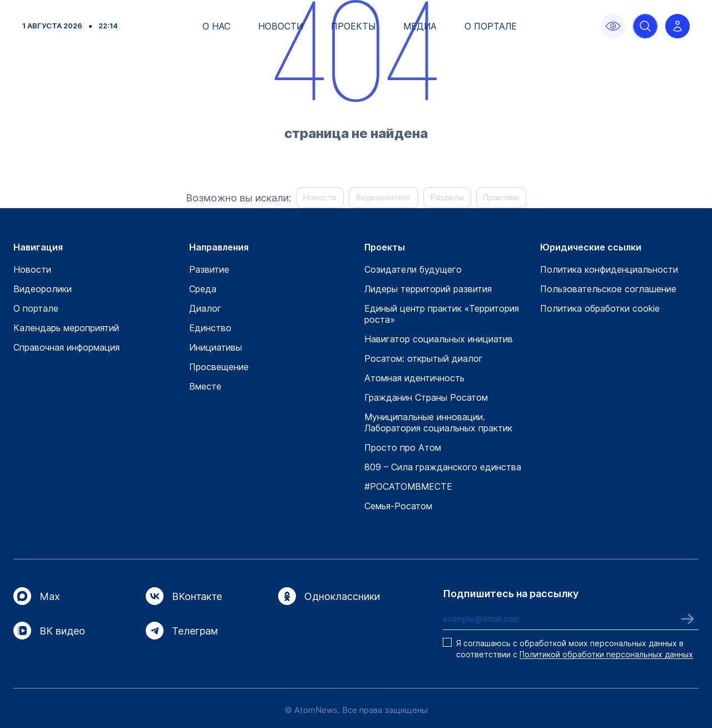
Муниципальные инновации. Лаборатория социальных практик (438, 422)
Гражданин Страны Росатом (426, 397)
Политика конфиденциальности (609, 269)
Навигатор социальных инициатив (439, 339)
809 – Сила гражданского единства (443, 467)
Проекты (353, 26)
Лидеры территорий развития (428, 289)
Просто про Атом (403, 447)
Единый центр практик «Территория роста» (442, 314)
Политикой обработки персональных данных (606, 654)
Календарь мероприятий (66, 328)
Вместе (205, 386)
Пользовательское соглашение (608, 289)
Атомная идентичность (414, 378)
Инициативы (216, 347)
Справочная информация (66, 347)
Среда (203, 289)
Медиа (420, 26)
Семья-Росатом (398, 506)
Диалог (205, 308)
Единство (210, 328)
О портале (491, 26)
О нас (216, 26)
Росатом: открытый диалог (424, 358)
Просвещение (219, 367)
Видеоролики (43, 289)
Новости (281, 26)
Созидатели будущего (413, 269)
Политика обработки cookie (600, 308)
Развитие (209, 269)
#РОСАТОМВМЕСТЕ (408, 486)
